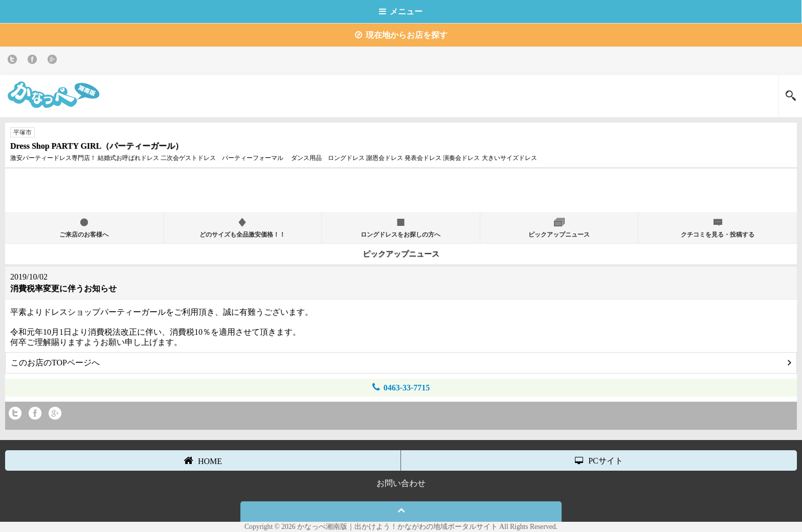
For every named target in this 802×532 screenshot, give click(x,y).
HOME (203, 460)
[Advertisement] (401, 189)
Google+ (54, 61)
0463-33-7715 (401, 387)
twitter (14, 61)
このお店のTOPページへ (401, 363)
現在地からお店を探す (401, 35)
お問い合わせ (401, 483)
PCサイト (599, 461)
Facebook (34, 61)
